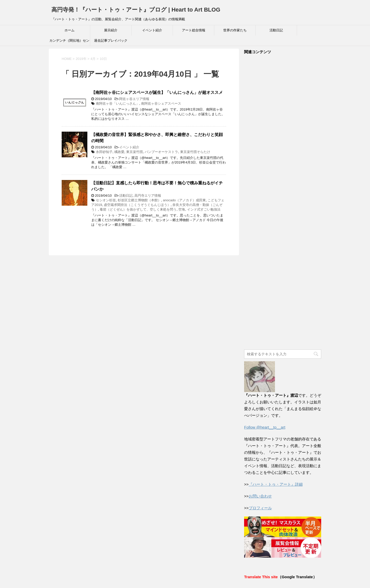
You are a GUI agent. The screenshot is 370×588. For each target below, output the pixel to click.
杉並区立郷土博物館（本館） (139, 200)
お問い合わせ (260, 496)
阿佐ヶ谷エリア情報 (134, 99)
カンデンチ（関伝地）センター (69, 42)
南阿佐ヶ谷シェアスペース (161, 103)
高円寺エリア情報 (148, 196)
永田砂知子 (104, 152)
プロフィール (260, 508)
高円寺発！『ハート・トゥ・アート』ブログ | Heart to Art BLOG (136, 10)
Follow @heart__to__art (265, 427)
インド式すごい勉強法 (204, 209)
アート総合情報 (194, 30)
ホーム (70, 30)
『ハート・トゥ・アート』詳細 (276, 484)
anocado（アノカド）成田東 (184, 200)
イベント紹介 (152, 30)
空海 (182, 209)
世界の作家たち (235, 30)
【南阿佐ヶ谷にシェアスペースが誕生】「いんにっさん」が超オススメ (157, 92)
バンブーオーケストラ (161, 152)
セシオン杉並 (106, 200)
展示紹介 (111, 30)
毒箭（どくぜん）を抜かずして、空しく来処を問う (138, 209)
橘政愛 (119, 152)
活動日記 (276, 30)
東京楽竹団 (135, 152)
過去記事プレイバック (111, 40)
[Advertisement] (283, 202)
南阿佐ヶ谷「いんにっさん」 (118, 103)
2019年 (81, 59)
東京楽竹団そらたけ (195, 152)
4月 (93, 59)
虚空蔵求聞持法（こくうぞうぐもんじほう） (137, 205)
